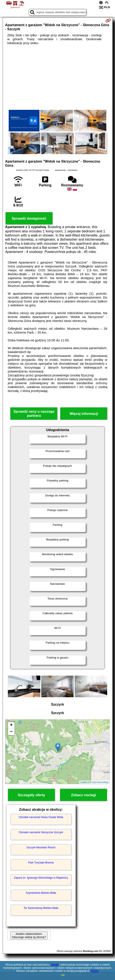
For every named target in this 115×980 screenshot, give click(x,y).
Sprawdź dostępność (29, 218)
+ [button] (11, 725)
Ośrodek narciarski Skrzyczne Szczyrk (41, 832)
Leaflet (84, 782)
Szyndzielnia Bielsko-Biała (41, 893)
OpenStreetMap (100, 782)
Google (55, 965)
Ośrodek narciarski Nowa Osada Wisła (41, 817)
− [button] (11, 732)
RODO (95, 971)
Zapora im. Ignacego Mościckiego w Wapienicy (41, 878)
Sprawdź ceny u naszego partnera (34, 414)
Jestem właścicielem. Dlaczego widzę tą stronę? (29, 935)
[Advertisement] (58, 77)
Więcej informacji (84, 414)
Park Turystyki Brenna (41, 863)
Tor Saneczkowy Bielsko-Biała (41, 908)
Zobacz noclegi (84, 795)
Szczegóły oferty (31, 795)
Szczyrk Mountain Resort (41, 847)
